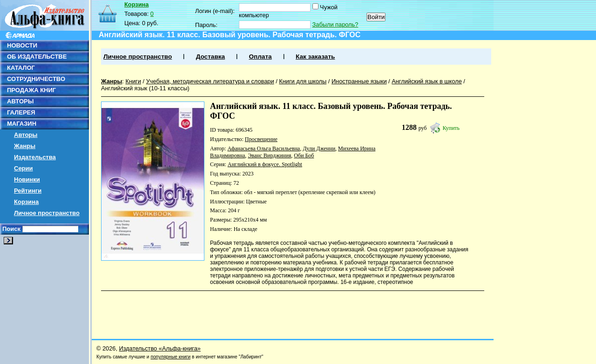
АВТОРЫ (20, 101)
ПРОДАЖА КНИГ (31, 90)
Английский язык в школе (427, 81)
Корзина (26, 202)
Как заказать (315, 57)
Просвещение (261, 139)
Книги (133, 81)
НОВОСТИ (22, 45)
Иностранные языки (359, 81)
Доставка (210, 57)
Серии (24, 168)
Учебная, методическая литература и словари (210, 81)
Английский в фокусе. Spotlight (265, 164)
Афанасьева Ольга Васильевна (264, 148)
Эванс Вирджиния (269, 155)
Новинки (27, 179)
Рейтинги (28, 191)
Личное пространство (47, 213)
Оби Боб (304, 155)
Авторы (26, 135)
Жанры (25, 146)
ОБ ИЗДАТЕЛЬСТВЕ (37, 57)
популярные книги (170, 357)
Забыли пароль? (335, 24)
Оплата (260, 57)
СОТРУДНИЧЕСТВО (36, 79)
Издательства (35, 157)
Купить (451, 128)
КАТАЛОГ (21, 68)
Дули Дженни (319, 148)
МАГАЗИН (22, 124)
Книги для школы (303, 81)
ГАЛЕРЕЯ (21, 112)
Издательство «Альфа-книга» (160, 348)
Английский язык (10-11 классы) (145, 88)
